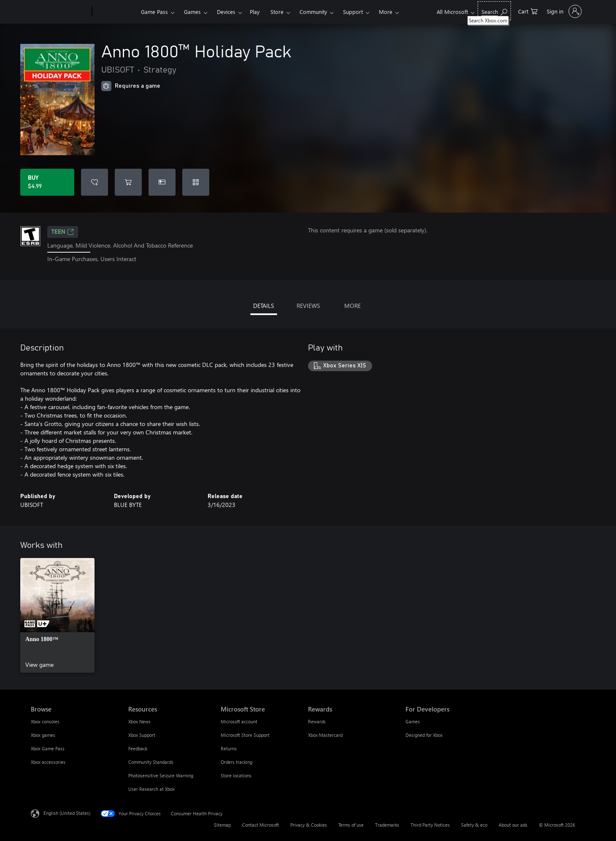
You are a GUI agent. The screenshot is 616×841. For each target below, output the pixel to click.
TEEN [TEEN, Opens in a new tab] (63, 232)
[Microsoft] (60, 12)
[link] (57, 615)
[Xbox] (115, 12)
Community (313, 12)
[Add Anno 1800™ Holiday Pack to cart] (128, 182)
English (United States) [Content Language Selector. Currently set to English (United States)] (67, 813)
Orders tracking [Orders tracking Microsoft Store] (236, 762)
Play (255, 12)
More (386, 12)
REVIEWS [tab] (308, 306)
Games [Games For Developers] (413, 721)
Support (353, 12)
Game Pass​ (154, 12)
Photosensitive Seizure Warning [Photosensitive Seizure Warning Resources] (161, 775)
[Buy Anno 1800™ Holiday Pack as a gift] (162, 182)
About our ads (513, 825)
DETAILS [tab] (263, 306)
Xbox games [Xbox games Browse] (43, 735)
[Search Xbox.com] (494, 11)
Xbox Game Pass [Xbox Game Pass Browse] (48, 748)
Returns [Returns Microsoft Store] (229, 748)
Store (277, 12)
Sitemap (222, 825)
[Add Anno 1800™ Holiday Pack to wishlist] (95, 182)
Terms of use (351, 825)
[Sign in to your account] (563, 11)
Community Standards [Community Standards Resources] (151, 762)
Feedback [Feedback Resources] (138, 748)
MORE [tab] (353, 306)
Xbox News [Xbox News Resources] (139, 721)
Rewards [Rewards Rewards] (317, 721)
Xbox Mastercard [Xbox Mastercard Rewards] (325, 735)
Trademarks (387, 825)
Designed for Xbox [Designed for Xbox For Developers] (424, 735)
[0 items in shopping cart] (528, 11)
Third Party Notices (430, 825)
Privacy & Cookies (309, 825)
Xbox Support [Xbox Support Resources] (142, 735)
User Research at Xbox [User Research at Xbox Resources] (151, 789)
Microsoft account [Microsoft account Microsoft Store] (239, 721)
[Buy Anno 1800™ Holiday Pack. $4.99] (47, 182)
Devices (226, 12)
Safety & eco (474, 825)
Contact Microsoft (261, 825)
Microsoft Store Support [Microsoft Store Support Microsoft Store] (245, 735)
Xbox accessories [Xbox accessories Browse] (48, 762)
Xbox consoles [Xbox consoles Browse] (45, 721)
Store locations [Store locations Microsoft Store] (236, 775)
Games (192, 12)
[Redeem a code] (196, 182)
